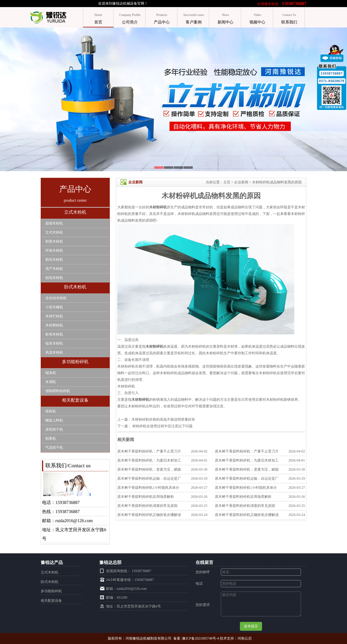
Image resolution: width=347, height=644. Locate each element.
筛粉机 (51, 411)
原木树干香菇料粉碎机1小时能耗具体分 (148, 488)
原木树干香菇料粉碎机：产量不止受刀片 (149, 451)
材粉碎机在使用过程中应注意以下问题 (162, 426)
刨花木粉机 (54, 278)
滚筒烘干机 (54, 429)
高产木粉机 (54, 269)
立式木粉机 (75, 212)
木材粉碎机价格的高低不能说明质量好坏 (163, 419)
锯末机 (51, 373)
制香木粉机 (54, 241)
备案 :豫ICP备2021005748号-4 (196, 638)
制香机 (51, 438)
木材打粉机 (54, 316)
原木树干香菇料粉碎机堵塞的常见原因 (147, 506)
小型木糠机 (54, 307)
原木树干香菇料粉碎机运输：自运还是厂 (149, 478)
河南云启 (245, 638)
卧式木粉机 (75, 287)
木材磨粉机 (54, 325)
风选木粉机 (54, 352)
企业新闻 (241, 182)
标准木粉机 (54, 334)
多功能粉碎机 (75, 362)
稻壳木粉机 (54, 260)
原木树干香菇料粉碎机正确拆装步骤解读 (149, 515)
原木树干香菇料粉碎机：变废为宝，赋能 (149, 469)
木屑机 (51, 382)
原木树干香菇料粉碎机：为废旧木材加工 (149, 460)
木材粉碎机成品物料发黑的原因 (277, 182)
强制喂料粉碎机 (58, 391)
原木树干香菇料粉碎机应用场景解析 (146, 497)
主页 (227, 182)
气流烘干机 (54, 448)
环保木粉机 (54, 250)
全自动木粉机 (56, 298)
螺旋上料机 (54, 420)
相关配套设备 (75, 400)
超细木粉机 (54, 223)
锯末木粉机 (54, 343)
